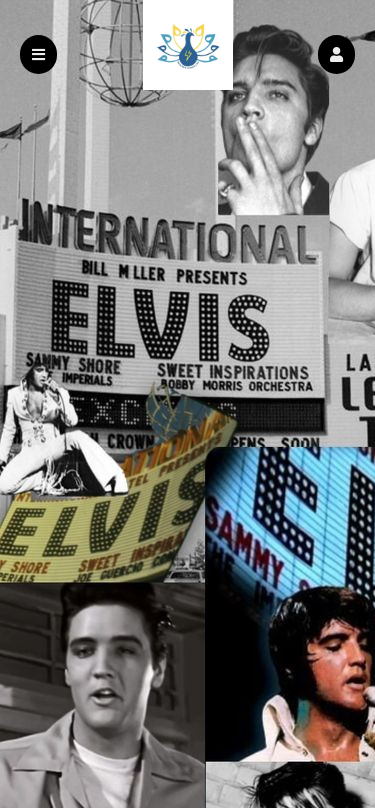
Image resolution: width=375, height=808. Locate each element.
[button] (336, 54)
